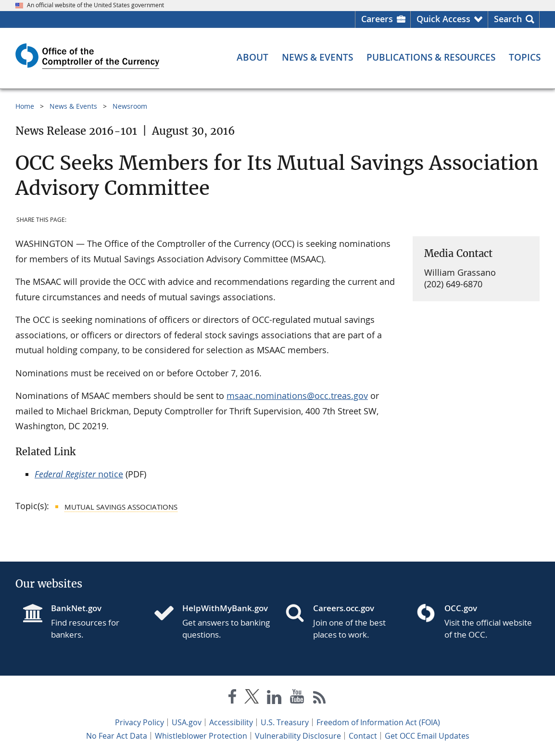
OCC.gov (461, 608)
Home (25, 106)
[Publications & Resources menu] (431, 58)
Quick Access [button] (443, 19)
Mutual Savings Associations (121, 507)
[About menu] (252, 58)
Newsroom (130, 106)
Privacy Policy (139, 722)
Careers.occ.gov (344, 608)
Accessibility (231, 722)
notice (79, 474)
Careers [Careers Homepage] (377, 19)
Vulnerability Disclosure (298, 736)
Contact (363, 736)
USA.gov (187, 722)
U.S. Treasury (285, 722)
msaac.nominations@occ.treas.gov (297, 396)
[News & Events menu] (317, 58)
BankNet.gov (76, 608)
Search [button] (508, 19)
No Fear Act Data (117, 736)
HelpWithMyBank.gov (225, 608)
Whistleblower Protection (201, 736)
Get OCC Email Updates (427, 736)
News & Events (73, 106)
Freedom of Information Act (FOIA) (378, 722)
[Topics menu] (525, 58)
